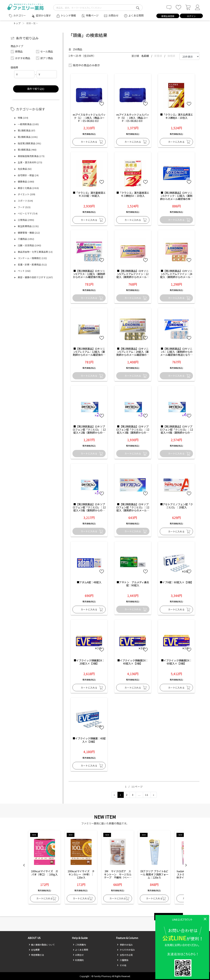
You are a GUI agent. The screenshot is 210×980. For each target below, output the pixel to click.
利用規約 (78, 960)
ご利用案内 (79, 945)
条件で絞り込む (36, 89)
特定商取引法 (36, 955)
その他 (122, 965)
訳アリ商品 (45, 58)
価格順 (171, 56)
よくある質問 (136, 15)
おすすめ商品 (20, 58)
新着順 (158, 56)
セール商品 (45, 51)
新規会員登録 (168, 16)
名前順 (145, 56)
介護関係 (123, 960)
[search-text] (98, 8)
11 (147, 795)
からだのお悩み (126, 950)
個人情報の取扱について (42, 945)
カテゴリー (20, 15)
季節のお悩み (125, 945)
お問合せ (113, 15)
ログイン (191, 16)
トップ (17, 23)
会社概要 (34, 950)
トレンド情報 (68, 15)
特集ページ (92, 15)
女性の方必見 (125, 955)
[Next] (154, 795)
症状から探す (43, 15)
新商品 (17, 51)
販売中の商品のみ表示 (84, 65)
